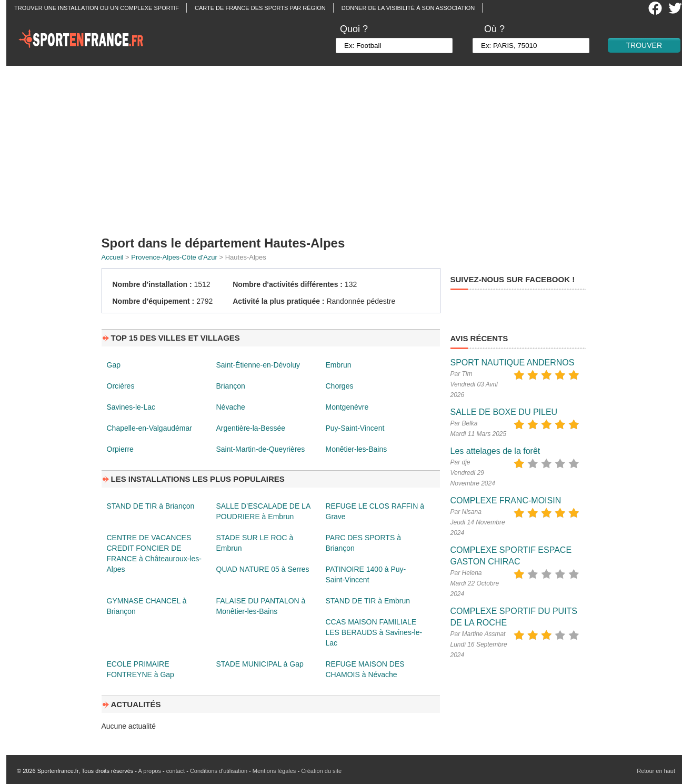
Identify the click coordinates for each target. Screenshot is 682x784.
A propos (149, 771)
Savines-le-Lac (131, 407)
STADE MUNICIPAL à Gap (260, 664)
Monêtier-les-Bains (357, 449)
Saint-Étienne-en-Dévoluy (258, 365)
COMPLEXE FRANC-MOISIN (506, 500)
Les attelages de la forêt (495, 451)
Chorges (340, 386)
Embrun (339, 365)
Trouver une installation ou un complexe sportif (97, 8)
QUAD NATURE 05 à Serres (263, 569)
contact (175, 771)
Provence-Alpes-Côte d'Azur (174, 257)
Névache (231, 407)
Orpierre (120, 449)
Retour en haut (656, 771)
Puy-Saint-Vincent (355, 428)
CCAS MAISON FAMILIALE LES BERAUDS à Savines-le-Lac (374, 632)
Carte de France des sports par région (260, 8)
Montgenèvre (347, 407)
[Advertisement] (347, 147)
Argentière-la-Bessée (251, 428)
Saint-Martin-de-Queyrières (261, 449)
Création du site (321, 771)
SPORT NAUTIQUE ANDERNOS (513, 363)
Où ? (494, 29)
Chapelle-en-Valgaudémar (149, 428)
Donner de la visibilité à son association (408, 8)
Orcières (121, 386)
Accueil (113, 257)
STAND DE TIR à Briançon (151, 506)
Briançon (231, 386)
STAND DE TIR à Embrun (368, 601)
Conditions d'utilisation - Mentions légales (243, 771)
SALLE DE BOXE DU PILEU (504, 412)
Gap (114, 365)
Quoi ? (354, 29)
